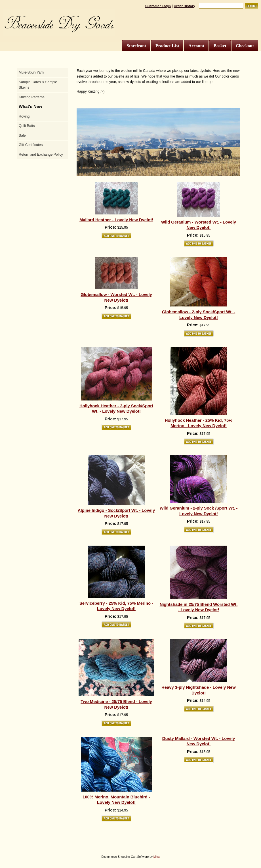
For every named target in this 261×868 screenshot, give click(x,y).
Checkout (245, 46)
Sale (22, 135)
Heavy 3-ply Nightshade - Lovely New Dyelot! (199, 690)
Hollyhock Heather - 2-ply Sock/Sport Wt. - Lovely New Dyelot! (116, 409)
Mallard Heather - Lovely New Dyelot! (116, 220)
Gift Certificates (31, 145)
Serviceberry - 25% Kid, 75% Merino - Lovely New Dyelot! (116, 606)
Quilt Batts (27, 126)
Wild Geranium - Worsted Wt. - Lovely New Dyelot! (199, 225)
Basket (220, 46)
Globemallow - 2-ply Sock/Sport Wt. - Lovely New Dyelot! (199, 315)
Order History (184, 6)
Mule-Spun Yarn (31, 72)
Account (196, 46)
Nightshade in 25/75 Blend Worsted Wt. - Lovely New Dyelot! (199, 607)
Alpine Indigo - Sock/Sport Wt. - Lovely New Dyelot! (116, 513)
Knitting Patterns (32, 97)
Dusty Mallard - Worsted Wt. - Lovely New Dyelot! (199, 741)
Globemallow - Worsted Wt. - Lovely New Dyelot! (116, 297)
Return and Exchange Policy (41, 155)
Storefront (136, 46)
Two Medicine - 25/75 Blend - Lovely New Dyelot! (116, 704)
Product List (167, 46)
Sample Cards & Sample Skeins (38, 85)
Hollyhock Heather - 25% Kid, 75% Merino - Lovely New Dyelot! (199, 423)
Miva (157, 857)
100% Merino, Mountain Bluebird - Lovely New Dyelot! (116, 800)
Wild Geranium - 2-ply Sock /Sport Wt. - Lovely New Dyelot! (199, 511)
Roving (24, 116)
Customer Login (158, 6)
